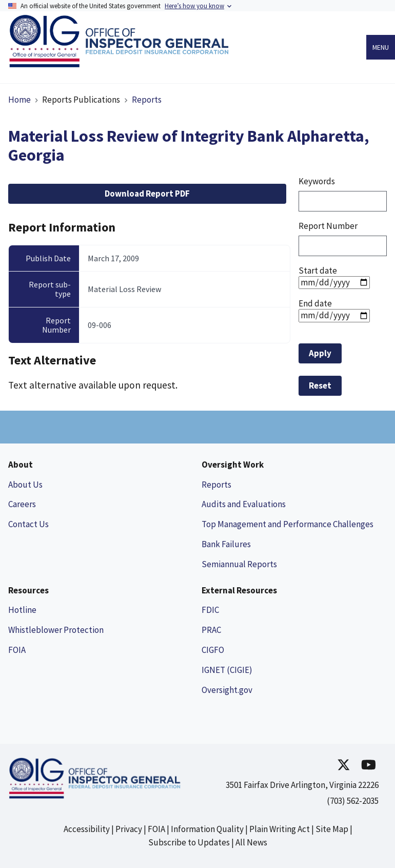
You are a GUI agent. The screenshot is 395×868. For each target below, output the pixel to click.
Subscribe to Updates (189, 842)
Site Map (332, 829)
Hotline (22, 610)
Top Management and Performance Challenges (288, 524)
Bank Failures (226, 544)
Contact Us (28, 524)
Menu (381, 47)
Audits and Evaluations (244, 504)
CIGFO (213, 650)
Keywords (317, 181)
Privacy (129, 829)
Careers (22, 504)
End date (315, 303)
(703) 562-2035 (353, 801)
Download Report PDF (147, 194)
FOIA (17, 650)
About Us (25, 485)
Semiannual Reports (239, 564)
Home (19, 100)
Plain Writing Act (280, 829)
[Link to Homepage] (122, 64)
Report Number (328, 226)
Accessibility (87, 829)
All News (251, 842)
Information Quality (207, 829)
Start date (318, 271)
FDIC (210, 610)
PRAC (211, 630)
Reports (147, 100)
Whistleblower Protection (56, 630)
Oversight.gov (227, 690)
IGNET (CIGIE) (227, 670)
